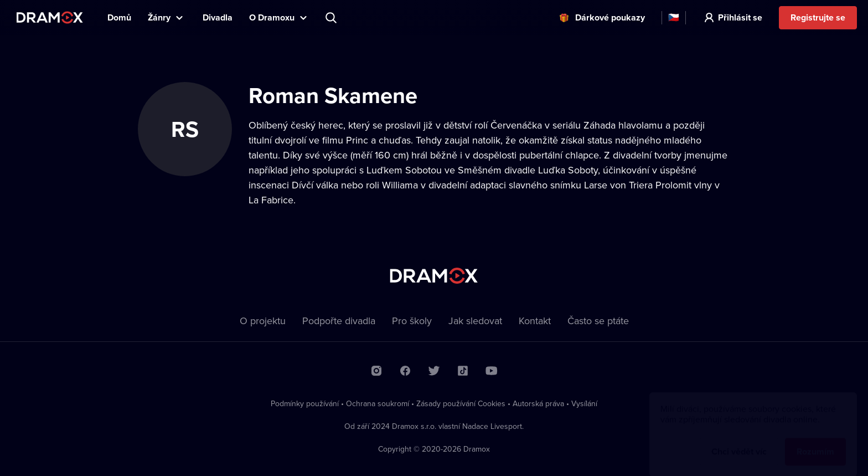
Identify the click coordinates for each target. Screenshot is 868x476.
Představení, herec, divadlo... (332, 18)
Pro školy (412, 321)
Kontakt (535, 321)
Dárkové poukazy (610, 17)
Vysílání (584, 403)
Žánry (159, 17)
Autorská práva (538, 403)
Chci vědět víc (739, 441)
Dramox (50, 17)
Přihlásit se (740, 17)
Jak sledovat (475, 321)
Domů (119, 17)
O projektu (263, 321)
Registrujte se (818, 17)
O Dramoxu (272, 17)
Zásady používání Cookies (461, 403)
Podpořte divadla (339, 321)
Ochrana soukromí (378, 403)
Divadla (218, 17)
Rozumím (815, 441)
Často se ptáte (598, 321)
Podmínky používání (305, 403)
